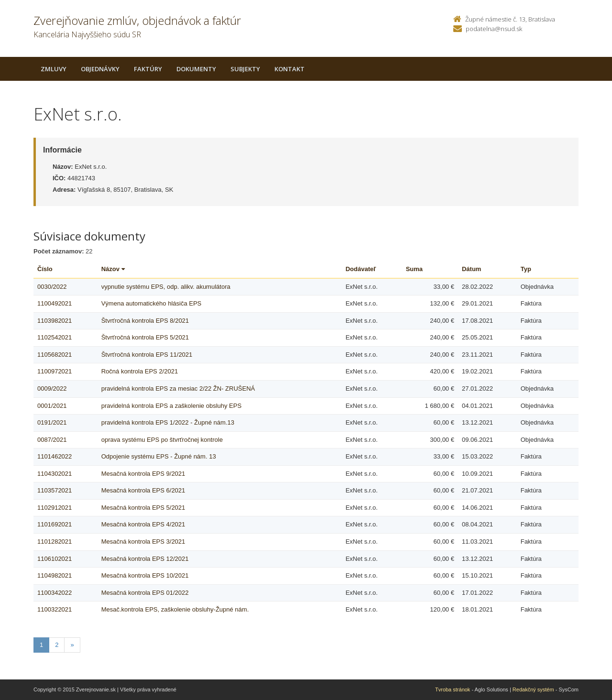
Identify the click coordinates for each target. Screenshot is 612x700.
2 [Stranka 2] (57, 645)
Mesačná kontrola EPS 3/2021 (143, 541)
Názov (113, 269)
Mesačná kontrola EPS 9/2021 (143, 474)
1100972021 (55, 371)
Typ (526, 269)
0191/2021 (52, 422)
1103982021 (55, 321)
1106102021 (55, 559)
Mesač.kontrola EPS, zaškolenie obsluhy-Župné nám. (175, 609)
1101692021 (55, 524)
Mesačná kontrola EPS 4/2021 (143, 524)
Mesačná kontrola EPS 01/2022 (145, 593)
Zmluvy (54, 69)
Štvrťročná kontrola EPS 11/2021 (147, 355)
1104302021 (55, 474)
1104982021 (55, 575)
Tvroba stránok (453, 689)
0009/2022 (52, 388)
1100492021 (55, 303)
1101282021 (55, 541)
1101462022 (55, 456)
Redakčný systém (533, 689)
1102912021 (55, 508)
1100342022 (55, 593)
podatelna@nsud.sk (494, 29)
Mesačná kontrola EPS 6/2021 (143, 490)
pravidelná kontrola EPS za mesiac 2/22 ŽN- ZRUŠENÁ (178, 388)
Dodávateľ (361, 269)
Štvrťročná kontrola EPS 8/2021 (145, 321)
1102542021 (55, 337)
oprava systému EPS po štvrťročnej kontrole (162, 440)
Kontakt (290, 69)
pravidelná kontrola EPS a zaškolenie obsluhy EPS (171, 406)
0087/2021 (52, 440)
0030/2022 (52, 287)
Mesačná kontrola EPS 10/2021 (145, 575)
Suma (414, 269)
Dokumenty (196, 69)
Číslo (45, 269)
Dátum (471, 269)
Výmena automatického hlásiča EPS (152, 303)
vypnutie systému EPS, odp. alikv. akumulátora (166, 287)
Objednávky (100, 69)
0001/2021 (52, 406)
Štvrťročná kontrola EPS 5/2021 (145, 337)
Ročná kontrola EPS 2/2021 (140, 371)
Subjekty (245, 69)
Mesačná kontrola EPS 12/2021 (145, 559)
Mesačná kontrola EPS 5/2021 (143, 508)
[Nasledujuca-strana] (72, 645)
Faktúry (148, 69)
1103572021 (55, 490)
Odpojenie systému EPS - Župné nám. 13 (159, 456)
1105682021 (55, 355)
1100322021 (55, 609)
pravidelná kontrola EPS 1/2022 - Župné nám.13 (168, 422)
